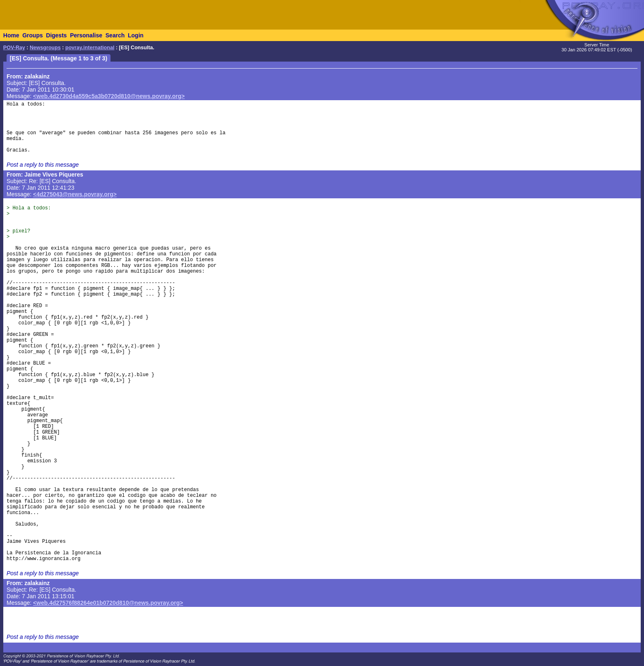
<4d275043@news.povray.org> (75, 194)
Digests (56, 35)
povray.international (90, 48)
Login (136, 35)
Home (11, 35)
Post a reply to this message (43, 165)
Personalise (86, 35)
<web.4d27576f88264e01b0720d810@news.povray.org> (108, 603)
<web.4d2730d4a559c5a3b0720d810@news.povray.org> (109, 96)
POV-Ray (14, 48)
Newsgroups (45, 48)
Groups (32, 35)
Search (115, 35)
